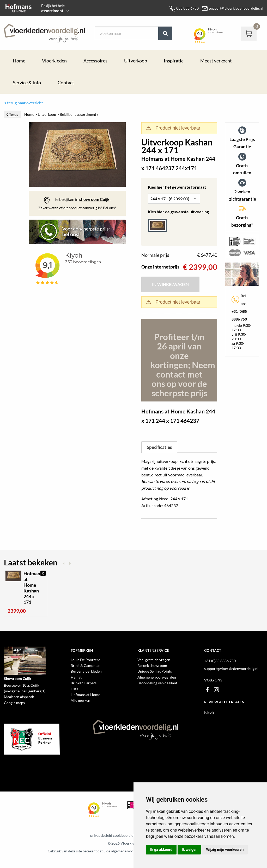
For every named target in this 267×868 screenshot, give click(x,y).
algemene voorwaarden (130, 851)
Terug (14, 114)
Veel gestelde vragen (154, 660)
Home (19, 61)
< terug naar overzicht (23, 103)
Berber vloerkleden (86, 671)
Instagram (216, 690)
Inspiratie (174, 61)
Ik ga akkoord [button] (161, 850)
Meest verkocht (216, 61)
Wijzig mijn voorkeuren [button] (225, 850)
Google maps (14, 703)
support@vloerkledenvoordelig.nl (231, 669)
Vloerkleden (54, 61)
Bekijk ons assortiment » (79, 114)
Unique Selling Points (155, 671)
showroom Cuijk (94, 199)
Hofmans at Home (85, 695)
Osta (74, 689)
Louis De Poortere (85, 660)
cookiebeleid (123, 835)
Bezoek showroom (152, 665)
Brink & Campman (86, 665)
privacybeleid (101, 835)
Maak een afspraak (19, 697)
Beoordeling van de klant (157, 683)
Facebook (207, 690)
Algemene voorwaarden (157, 677)
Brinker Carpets (84, 683)
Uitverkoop (136, 61)
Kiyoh (209, 712)
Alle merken (80, 700)
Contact (66, 83)
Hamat (76, 677)
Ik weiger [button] (189, 850)
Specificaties (159, 447)
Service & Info (27, 83)
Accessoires (95, 61)
